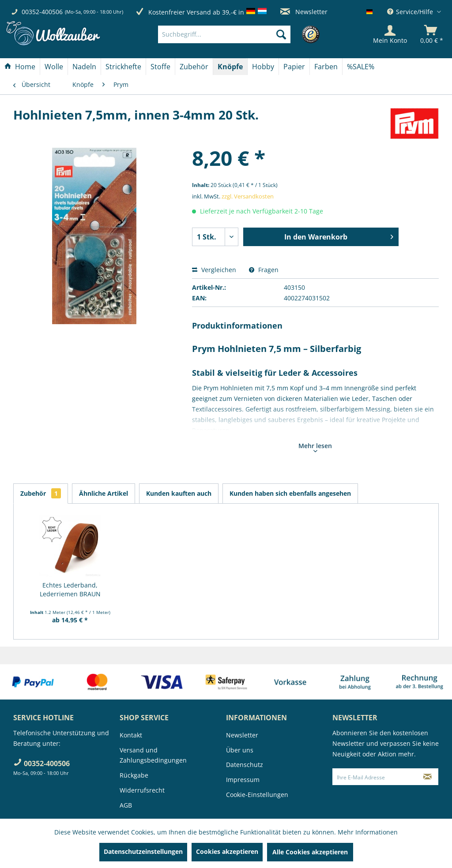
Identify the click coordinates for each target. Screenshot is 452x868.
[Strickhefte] (123, 67)
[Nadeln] (84, 67)
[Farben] (326, 67)
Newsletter (304, 12)
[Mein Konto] (390, 34)
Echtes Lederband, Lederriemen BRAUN (70, 589)
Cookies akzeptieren (227, 851)
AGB (126, 805)
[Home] (20, 67)
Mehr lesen (315, 447)
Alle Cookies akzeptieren (310, 852)
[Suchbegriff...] (224, 34)
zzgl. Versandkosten (248, 196)
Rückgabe (134, 775)
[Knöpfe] (230, 67)
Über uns (240, 750)
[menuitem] (237, 34)
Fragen (264, 270)
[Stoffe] (160, 67)
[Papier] (294, 67)
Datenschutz (245, 765)
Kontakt (131, 735)
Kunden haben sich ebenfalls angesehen (290, 493)
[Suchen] (281, 34)
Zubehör (41, 493)
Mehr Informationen (368, 832)
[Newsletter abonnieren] (428, 777)
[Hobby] (263, 67)
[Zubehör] (194, 67)
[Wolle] (54, 67)
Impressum (243, 780)
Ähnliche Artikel (104, 493)
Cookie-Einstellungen (257, 795)
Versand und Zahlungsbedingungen (153, 755)
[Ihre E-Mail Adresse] (375, 777)
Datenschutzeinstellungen (143, 851)
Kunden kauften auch (179, 493)
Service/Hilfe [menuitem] (411, 12)
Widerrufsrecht (142, 790)
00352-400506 (42, 12)
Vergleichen (214, 270)
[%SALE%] (361, 67)
